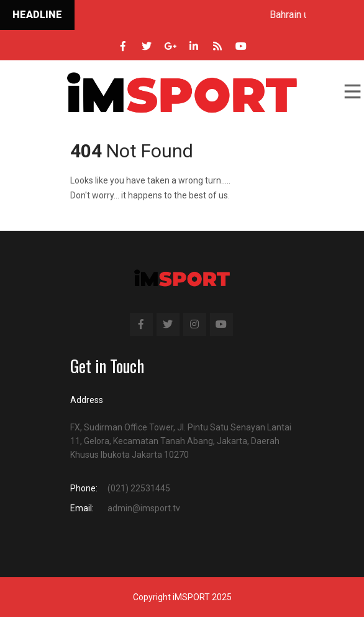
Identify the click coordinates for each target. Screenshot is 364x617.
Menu (352, 91)
